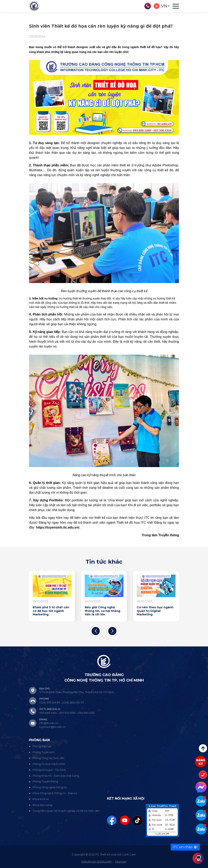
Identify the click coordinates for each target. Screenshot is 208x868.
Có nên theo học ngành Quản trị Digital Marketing (155, 611)
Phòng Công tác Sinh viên (48, 758)
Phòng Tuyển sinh (43, 752)
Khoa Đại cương (42, 805)
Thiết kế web (108, 854)
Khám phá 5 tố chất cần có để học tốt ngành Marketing (51, 611)
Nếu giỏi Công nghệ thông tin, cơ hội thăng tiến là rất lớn (102, 611)
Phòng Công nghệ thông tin (50, 787)
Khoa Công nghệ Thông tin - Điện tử (55, 793)
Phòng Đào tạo (42, 746)
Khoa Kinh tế (41, 799)
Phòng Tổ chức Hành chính (49, 764)
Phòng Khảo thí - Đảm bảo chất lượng (56, 776)
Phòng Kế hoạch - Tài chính (49, 770)
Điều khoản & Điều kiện (97, 862)
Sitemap (121, 862)
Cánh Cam (129, 854)
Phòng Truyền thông (45, 781)
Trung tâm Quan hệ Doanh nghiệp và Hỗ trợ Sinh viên (66, 811)
